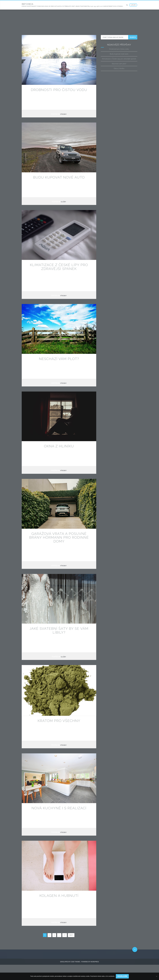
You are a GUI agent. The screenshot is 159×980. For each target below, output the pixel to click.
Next (71, 935)
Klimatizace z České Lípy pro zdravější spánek (59, 267)
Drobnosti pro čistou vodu (59, 90)
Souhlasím (122, 976)
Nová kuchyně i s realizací (59, 808)
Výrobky (63, 114)
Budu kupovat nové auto (59, 177)
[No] (156, 976)
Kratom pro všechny (59, 721)
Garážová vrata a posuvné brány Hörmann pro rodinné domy (59, 537)
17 (65, 935)
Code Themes (75, 962)
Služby (63, 202)
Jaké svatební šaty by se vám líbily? (59, 630)
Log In (133, 5)
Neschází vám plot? (59, 359)
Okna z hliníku (59, 446)
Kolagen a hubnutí (59, 896)
